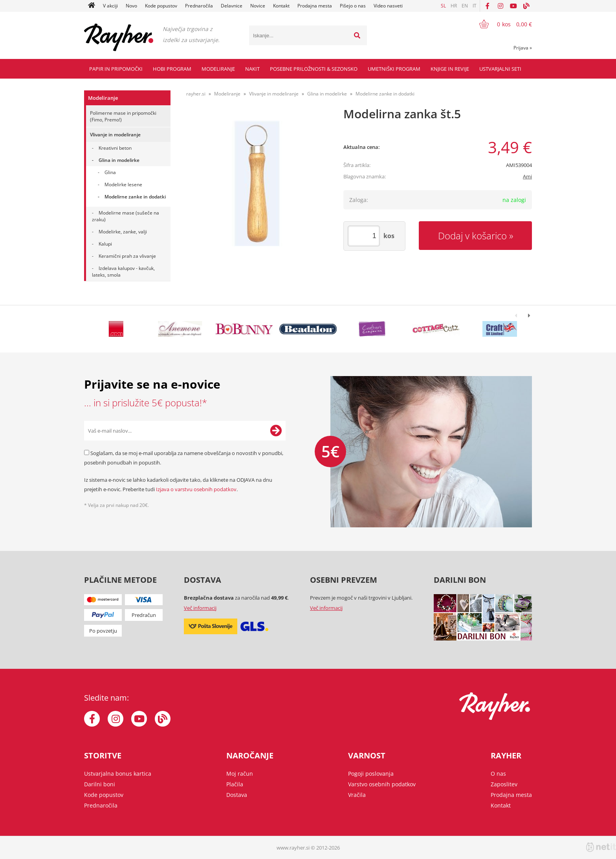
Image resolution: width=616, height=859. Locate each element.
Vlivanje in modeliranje (115, 135)
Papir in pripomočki (116, 69)
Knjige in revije (450, 69)
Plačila (235, 784)
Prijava (523, 48)
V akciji (110, 6)
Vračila (357, 795)
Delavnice (232, 6)
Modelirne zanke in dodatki (135, 197)
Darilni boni (100, 784)
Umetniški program (394, 69)
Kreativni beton (115, 148)
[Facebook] (488, 6)
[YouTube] (513, 6)
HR (454, 6)
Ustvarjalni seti (500, 69)
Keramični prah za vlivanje (127, 256)
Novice (258, 6)
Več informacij (200, 608)
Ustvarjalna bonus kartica (118, 774)
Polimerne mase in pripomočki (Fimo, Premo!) (123, 116)
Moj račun (240, 774)
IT (475, 6)
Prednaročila (199, 6)
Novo (131, 6)
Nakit (252, 69)
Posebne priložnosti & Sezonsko (314, 69)
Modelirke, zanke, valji (123, 232)
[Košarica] (501, 24)
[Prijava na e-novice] (276, 431)
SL (443, 6)
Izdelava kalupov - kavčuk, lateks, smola (123, 272)
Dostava (237, 795)
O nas (498, 774)
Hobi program (172, 69)
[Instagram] (500, 6)
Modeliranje (218, 69)
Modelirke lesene (123, 184)
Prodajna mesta (315, 6)
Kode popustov (161, 6)
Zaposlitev (504, 784)
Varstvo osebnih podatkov (382, 784)
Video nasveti (388, 6)
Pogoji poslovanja (371, 774)
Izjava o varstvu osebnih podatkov (196, 489)
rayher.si (196, 94)
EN (465, 6)
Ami (527, 176)
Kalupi (105, 244)
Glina (110, 172)
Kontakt (281, 6)
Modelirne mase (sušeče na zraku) (126, 216)
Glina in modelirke (119, 160)
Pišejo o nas (353, 6)
